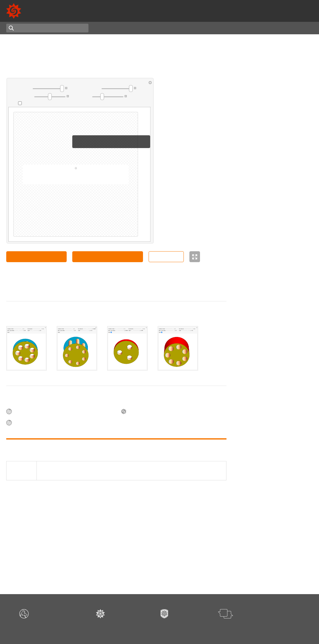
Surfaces (240, 557)
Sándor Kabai (49, 282)
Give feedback (231, 628)
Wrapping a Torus (271, 277)
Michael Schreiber (271, 266)
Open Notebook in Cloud (36, 257)
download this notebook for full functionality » (76, 178)
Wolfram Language (254, 14)
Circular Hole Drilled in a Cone (282, 242)
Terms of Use (179, 628)
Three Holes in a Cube (275, 299)
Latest (127, 28)
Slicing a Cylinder (270, 429)
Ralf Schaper (293, 334)
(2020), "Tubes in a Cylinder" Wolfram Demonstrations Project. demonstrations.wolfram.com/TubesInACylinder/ (113, 471)
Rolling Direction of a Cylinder (282, 448)
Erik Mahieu (265, 105)
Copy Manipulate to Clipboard (107, 257)
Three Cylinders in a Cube (278, 328)
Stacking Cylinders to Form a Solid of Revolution (281, 387)
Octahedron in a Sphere (276, 115)
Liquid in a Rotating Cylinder (281, 215)
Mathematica (299, 14)
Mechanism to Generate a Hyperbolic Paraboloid (278, 492)
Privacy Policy (204, 628)
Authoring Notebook (289, 28)
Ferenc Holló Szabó (272, 500)
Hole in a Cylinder (271, 142)
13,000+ (243, 7)
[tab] (26, 348)
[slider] (48, 89)
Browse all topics (248, 570)
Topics (106, 28)
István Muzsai (293, 479)
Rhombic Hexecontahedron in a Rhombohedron (284, 470)
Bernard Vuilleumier (273, 220)
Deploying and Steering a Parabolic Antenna (278, 519)
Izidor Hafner (267, 205)
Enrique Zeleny (269, 184)
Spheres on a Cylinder (275, 409)
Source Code (166, 257)
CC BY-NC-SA (72, 288)
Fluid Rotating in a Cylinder (280, 260)
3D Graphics (244, 563)
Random (149, 28)
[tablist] (116, 348)
